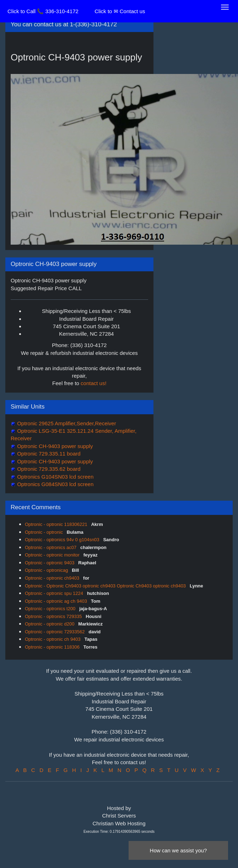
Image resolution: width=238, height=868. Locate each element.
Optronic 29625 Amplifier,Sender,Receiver (66, 423)
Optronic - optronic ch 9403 (53, 639)
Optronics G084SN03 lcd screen (55, 484)
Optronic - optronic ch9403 (53, 578)
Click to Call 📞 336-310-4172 (43, 11)
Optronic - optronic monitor (53, 555)
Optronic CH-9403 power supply (54, 446)
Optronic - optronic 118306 (53, 647)
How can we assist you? (178, 850)
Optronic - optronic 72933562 (55, 632)
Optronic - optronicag (47, 570)
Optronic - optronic (45, 532)
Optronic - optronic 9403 (50, 563)
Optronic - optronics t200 (51, 609)
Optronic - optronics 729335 (54, 616)
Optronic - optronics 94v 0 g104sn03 (63, 540)
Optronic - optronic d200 (50, 624)
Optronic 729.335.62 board (48, 469)
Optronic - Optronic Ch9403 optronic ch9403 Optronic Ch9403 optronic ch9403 (106, 586)
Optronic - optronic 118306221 (57, 524)
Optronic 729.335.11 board (48, 454)
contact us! (94, 383)
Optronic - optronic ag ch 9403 (57, 601)
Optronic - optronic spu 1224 (55, 593)
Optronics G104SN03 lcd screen (55, 477)
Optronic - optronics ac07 (51, 547)
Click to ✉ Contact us (120, 11)
